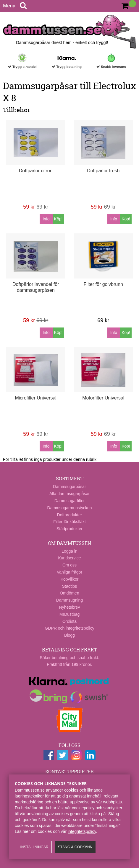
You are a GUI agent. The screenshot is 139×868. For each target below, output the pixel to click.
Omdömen (69, 593)
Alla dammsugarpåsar (69, 494)
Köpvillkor (70, 579)
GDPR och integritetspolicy (69, 628)
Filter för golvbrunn (103, 284)
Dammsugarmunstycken (70, 508)
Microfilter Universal (35, 398)
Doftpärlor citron (36, 171)
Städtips (70, 586)
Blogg (69, 635)
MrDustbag (69, 614)
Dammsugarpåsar (69, 487)
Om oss (69, 565)
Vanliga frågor (69, 572)
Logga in (69, 551)
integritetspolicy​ (82, 831)
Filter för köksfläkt (69, 522)
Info (46, 219)
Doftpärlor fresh (103, 171)
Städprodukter (69, 529)
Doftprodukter (70, 515)
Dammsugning (69, 600)
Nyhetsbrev (70, 607)
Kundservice (69, 558)
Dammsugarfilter (70, 501)
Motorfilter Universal (103, 398)
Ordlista (69, 621)
